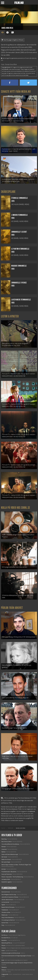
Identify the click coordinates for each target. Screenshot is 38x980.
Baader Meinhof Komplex (8, 907)
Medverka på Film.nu (7, 943)
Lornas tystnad (5, 902)
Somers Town (5, 923)
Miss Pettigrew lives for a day (9, 895)
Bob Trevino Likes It (7, 842)
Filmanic (4, 948)
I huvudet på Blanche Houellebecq (10, 844)
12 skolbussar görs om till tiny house (11, 953)
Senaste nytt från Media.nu (16, 92)
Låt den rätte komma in (7, 900)
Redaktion (4, 940)
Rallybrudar (5, 915)
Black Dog (4, 839)
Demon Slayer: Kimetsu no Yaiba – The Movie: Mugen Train (16, 865)
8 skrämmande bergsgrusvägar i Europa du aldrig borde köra (17, 963)
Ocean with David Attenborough (10, 854)
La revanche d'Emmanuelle (19, 47)
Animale (4, 869)
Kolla (3, 960)
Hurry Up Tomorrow (7, 874)
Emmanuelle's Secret (13, 52)
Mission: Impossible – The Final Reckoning (12, 877)
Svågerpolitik (5, 974)
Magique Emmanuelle (8, 50)
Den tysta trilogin (6, 862)
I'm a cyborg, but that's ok (8, 920)
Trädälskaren (5, 910)
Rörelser (4, 847)
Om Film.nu (5, 935)
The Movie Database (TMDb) (14, 809)
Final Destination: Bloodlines (9, 872)
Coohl (3, 951)
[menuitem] (3, 828)
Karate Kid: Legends (7, 882)
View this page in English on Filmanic (13, 40)
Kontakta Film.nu (6, 938)
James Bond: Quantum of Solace (10, 897)
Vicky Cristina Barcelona (8, 917)
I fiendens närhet (6, 912)
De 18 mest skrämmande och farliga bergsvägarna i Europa (16, 956)
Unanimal (4, 849)
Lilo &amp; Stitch (6, 879)
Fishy (3, 925)
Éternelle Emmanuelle (28, 50)
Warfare (3, 852)
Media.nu (4, 970)
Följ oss (3, 945)
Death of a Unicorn (6, 859)
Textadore (4, 967)
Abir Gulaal (4, 857)
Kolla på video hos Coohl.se (16, 508)
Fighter (3, 905)
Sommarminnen (6, 892)
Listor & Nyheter (10, 316)
